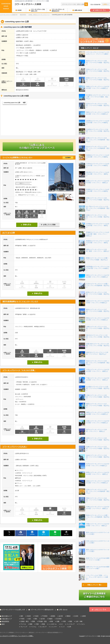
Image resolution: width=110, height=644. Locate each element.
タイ (62, 624)
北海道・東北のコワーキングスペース (39, 15)
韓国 (31, 624)
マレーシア (24, 627)
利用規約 (11, 633)
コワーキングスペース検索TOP (9, 15)
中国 (64, 621)
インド (63, 627)
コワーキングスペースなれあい (15, 447)
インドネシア (71, 624)
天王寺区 (59, 619)
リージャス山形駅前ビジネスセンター (38, 158)
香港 (43, 624)
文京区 (76, 616)
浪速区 (50, 619)
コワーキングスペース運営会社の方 (57, 10)
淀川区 (43, 619)
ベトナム (34, 627)
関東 (34, 621)
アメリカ (23, 624)
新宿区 (53, 616)
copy (67, 533)
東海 (52, 621)
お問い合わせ (78, 10)
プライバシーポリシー (21, 633)
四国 (71, 621)
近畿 (58, 621)
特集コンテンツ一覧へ (95, 585)
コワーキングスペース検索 (93, 636)
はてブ (44, 533)
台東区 (84, 616)
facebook (21, 533)
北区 (29, 619)
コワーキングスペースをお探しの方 (36, 10)
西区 (36, 619)
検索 (86, 4)
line (55, 533)
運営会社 (31, 633)
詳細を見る (27, 225)
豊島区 (69, 616)
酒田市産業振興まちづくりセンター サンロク (20, 302)
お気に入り (100, 609)
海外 (3, 624)
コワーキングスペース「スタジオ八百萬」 (19, 370)
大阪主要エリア (7, 619)
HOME (13, 10)
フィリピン (82, 624)
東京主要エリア (7, 616)
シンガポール (53, 624)
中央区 (36, 616)
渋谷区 (29, 616)
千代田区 (45, 616)
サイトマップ (4, 633)
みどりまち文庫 (9, 233)
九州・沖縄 (79, 621)
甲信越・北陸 (43, 621)
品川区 (61, 616)
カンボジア (43, 627)
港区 (22, 616)
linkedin (32, 533)
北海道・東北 (24, 621)
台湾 (70, 627)
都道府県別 (23, 15)
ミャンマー (54, 627)
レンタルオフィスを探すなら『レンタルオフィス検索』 (17, 636)
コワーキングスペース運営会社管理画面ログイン (49, 633)
